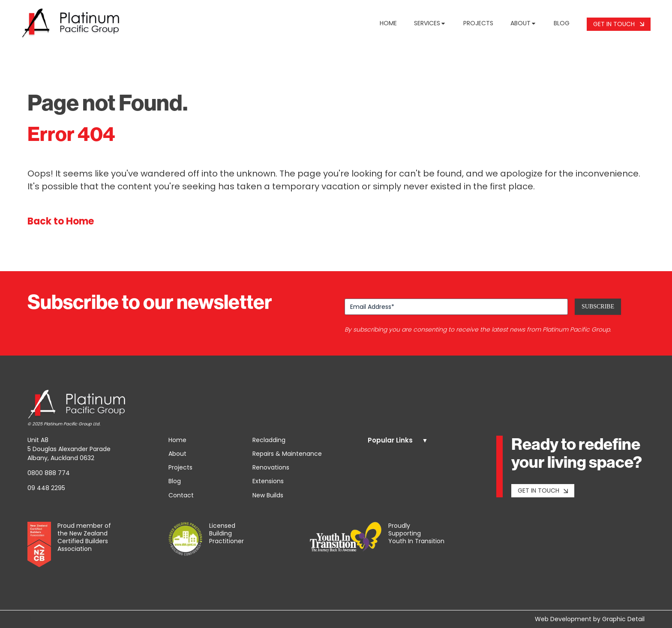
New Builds (268, 495)
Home (388, 23)
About (523, 23)
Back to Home (61, 221)
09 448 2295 (46, 488)
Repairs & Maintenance (287, 454)
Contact (181, 495)
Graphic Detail (623, 619)
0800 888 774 (49, 473)
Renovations (271, 467)
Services (430, 23)
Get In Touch (619, 24)
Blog (562, 23)
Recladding (269, 440)
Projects (478, 23)
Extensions (268, 481)
